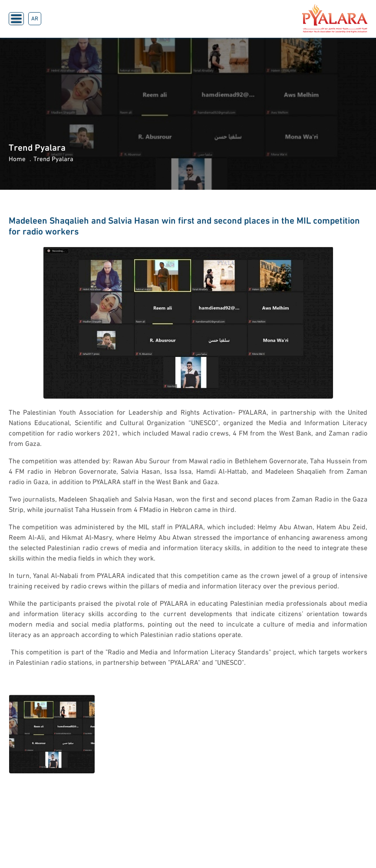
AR (35, 19)
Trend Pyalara (53, 160)
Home (17, 160)
